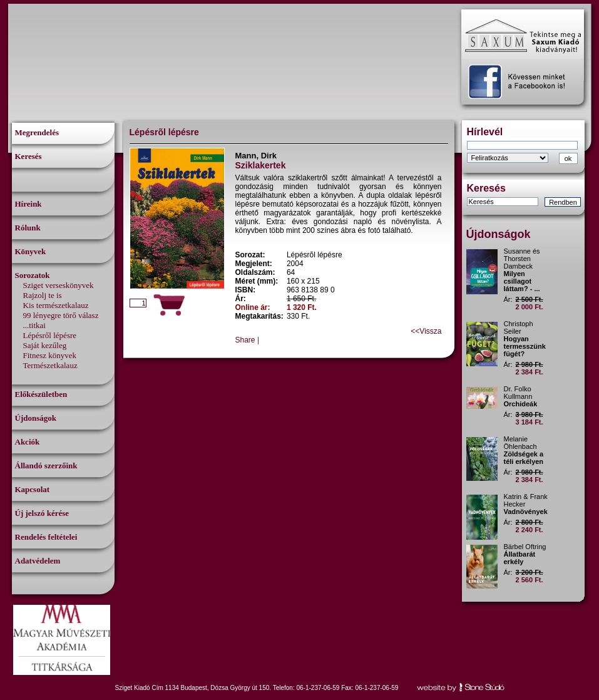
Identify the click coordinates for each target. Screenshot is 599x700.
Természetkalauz (50, 365)
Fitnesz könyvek (50, 355)
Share (245, 340)
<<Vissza (426, 331)
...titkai (34, 325)
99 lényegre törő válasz (61, 315)
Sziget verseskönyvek (59, 285)
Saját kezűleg (45, 345)
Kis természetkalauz (56, 305)
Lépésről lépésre (50, 335)
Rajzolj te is (43, 295)
